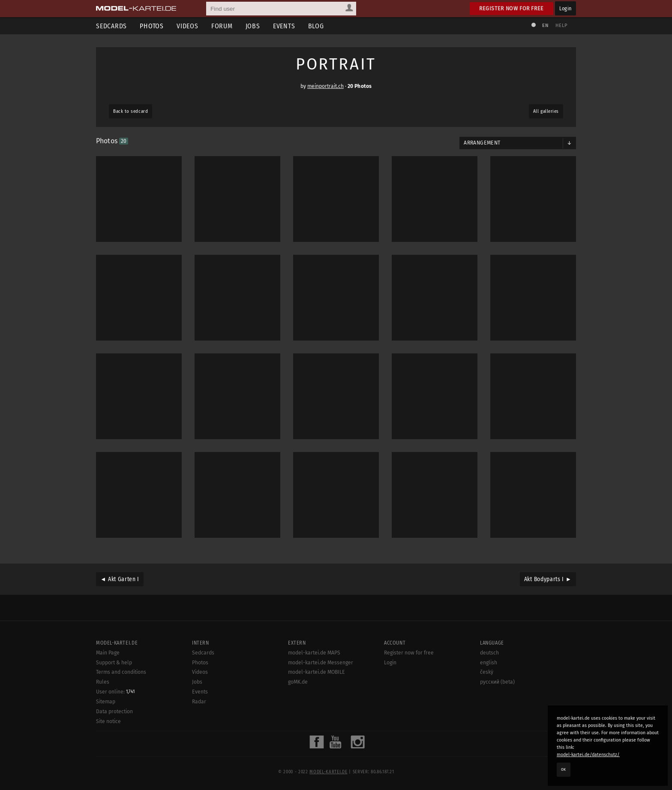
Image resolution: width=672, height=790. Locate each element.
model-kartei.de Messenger (321, 663)
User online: (115, 692)
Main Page (108, 653)
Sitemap (106, 702)
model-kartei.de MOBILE (316, 672)
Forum (222, 26)
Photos (152, 26)
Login (565, 8)
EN (545, 26)
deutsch (489, 653)
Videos (187, 26)
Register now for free (511, 8)
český (487, 672)
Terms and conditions (121, 672)
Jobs (253, 26)
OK (564, 769)
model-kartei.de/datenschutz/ (588, 755)
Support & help (114, 663)
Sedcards (111, 26)
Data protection (114, 712)
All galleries (546, 111)
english (489, 663)
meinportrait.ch (325, 86)
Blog (316, 26)
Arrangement (482, 143)
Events (284, 26)
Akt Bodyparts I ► (548, 579)
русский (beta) (497, 682)
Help (561, 26)
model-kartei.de (328, 772)
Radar (199, 702)
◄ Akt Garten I (120, 579)
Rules (103, 682)
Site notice (108, 721)
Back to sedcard (130, 111)
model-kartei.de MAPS (314, 653)
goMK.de (298, 682)
